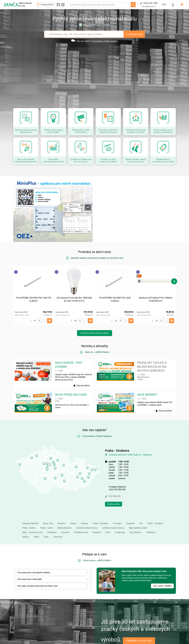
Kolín (108, 514)
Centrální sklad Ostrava (87, 510)
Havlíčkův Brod (81, 514)
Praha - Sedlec (29, 510)
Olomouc (62, 505)
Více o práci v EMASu (162, 567)
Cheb (46, 518)
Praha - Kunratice (100, 505)
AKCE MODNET (147, 376)
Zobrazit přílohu (82, 367)
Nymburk (97, 514)
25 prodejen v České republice (105, 41)
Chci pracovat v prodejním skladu (53, 554)
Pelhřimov (151, 514)
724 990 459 (113, 478)
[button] (91, 221)
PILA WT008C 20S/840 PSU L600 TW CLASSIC (33, 281)
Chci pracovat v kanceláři (53, 561)
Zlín (141, 505)
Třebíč (36, 518)
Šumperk (131, 505)
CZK (164, 5)
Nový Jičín (48, 505)
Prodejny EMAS (45, 5)
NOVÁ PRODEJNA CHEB (71, 376)
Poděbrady (120, 514)
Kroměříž (65, 514)
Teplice (25, 518)
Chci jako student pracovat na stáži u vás (53, 567)
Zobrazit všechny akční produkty (95, 315)
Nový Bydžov (136, 514)
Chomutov (58, 518)
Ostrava (84, 505)
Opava (73, 505)
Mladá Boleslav (64, 510)
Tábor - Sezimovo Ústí (32, 514)
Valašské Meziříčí (30, 505)
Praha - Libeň (46, 510)
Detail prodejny (114, 486)
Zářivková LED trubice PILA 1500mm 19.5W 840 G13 (156, 281)
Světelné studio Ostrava (113, 510)
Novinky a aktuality (95, 328)
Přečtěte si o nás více (139, 622)
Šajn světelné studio (138, 510)
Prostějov (117, 505)
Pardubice (52, 514)
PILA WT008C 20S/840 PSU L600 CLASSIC (115, 281)
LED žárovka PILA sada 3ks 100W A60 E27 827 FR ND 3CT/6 (74, 281)
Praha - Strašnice (155, 505)
